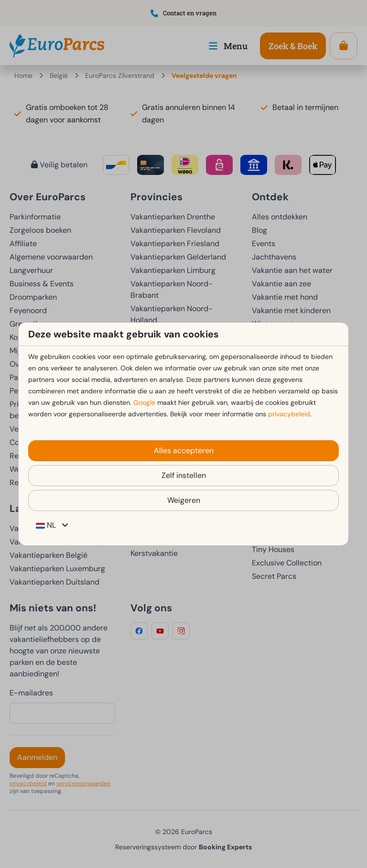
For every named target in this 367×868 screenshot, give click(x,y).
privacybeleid (289, 414)
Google (144, 402)
